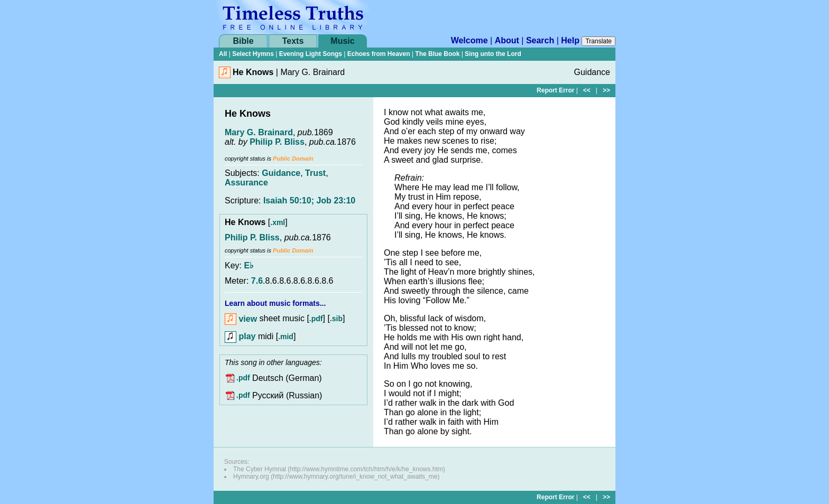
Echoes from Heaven (379, 54)
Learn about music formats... (275, 303)
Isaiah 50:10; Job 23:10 (309, 200)
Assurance (246, 183)
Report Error (555, 90)
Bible (243, 41)
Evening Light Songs (311, 54)
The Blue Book (437, 54)
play (240, 336)
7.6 (257, 281)
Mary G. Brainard (259, 132)
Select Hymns (253, 54)
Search (540, 40)
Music (342, 41)
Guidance (281, 173)
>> (606, 90)
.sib (336, 319)
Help (570, 40)
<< (587, 90)
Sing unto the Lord (493, 54)
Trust (315, 173)
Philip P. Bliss (277, 142)
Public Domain (293, 158)
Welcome (469, 40)
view (241, 319)
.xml (278, 222)
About (507, 40)
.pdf (316, 319)
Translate (598, 41)
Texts (293, 41)
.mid (286, 337)
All (223, 54)
